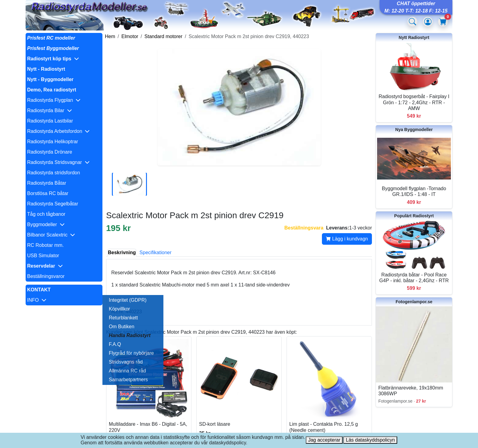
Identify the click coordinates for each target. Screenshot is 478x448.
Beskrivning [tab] (122, 252)
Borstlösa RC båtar (48, 193)
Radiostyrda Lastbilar (50, 121)
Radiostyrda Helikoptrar (53, 142)
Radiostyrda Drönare (50, 152)
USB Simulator (43, 256)
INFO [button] (37, 300)
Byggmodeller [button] (46, 224)
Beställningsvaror (46, 276)
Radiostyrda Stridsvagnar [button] (58, 162)
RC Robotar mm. (45, 245)
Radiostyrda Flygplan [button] (54, 100)
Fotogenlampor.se (414, 302)
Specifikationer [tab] (156, 252)
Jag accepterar (324, 440)
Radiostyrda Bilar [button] (50, 110)
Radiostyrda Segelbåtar (53, 204)
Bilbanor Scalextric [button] (51, 235)
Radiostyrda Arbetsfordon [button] (58, 131)
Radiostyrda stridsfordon (54, 173)
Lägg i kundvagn (347, 239)
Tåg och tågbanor (46, 214)
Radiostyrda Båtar (47, 183)
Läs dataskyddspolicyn (370, 440)
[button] (64, 59)
